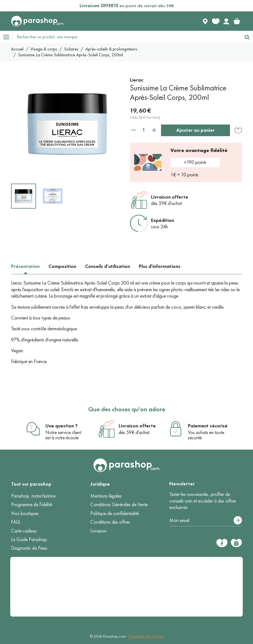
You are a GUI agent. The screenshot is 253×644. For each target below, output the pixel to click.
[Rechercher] (247, 37)
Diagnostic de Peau (29, 548)
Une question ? (62, 426)
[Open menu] (6, 37)
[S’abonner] (238, 520)
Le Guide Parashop (29, 539)
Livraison (99, 531)
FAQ (16, 522)
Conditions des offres (110, 522)
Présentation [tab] (25, 266)
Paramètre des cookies (146, 636)
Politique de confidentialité (115, 513)
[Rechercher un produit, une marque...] (127, 37)
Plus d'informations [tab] (160, 266)
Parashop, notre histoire (33, 496)
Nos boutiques (25, 513)
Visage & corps (44, 49)
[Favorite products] (216, 21)
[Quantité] (144, 130)
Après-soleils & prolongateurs (111, 49)
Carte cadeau (24, 531)
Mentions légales (106, 496)
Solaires (71, 49)
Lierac (137, 80)
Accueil (17, 49)
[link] (237, 21)
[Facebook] (222, 543)
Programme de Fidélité (32, 504)
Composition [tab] (62, 266)
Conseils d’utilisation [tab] (108, 266)
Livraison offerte (170, 197)
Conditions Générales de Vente (119, 504)
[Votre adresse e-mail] (206, 521)
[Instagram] (236, 543)
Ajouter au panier (195, 130)
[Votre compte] (226, 21)
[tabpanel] (126, 322)
